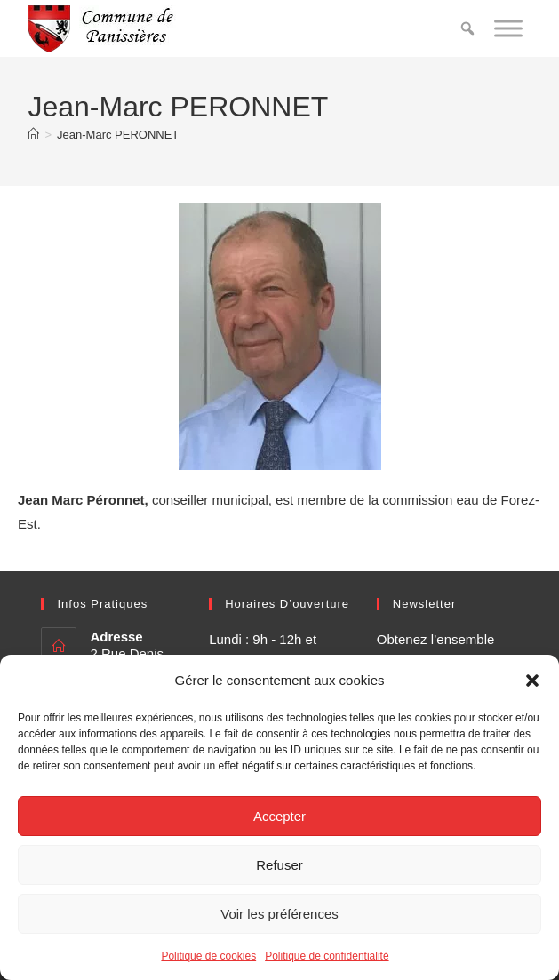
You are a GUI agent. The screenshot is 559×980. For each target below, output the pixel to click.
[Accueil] (33, 135)
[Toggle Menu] (508, 28)
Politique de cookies (208, 956)
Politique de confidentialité (327, 956)
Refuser (279, 865)
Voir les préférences (279, 914)
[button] (532, 681)
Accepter (279, 816)
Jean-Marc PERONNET (118, 135)
